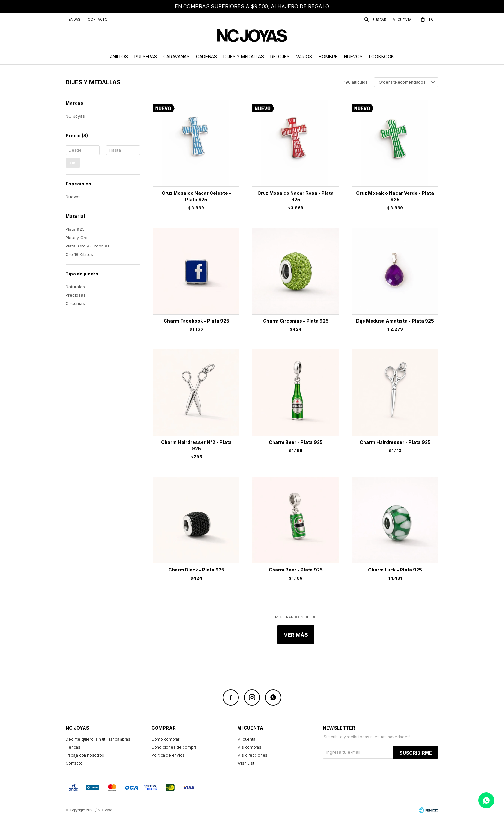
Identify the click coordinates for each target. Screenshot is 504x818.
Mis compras (249, 747)
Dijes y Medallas (244, 56)
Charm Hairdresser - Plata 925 (395, 442)
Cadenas (207, 56)
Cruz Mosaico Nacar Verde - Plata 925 (395, 196)
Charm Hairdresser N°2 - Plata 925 (196, 445)
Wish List (246, 763)
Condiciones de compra (174, 747)
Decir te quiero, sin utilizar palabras (98, 739)
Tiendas (73, 19)
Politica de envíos (168, 755)
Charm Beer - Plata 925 (296, 442)
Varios (304, 56)
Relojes (280, 56)
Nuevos (353, 56)
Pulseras (146, 56)
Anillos (119, 56)
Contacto (98, 19)
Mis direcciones (252, 755)
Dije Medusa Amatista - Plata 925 (395, 321)
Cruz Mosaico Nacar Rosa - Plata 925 (296, 196)
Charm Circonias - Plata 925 (296, 321)
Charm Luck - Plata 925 (395, 570)
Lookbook (382, 56)
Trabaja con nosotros (85, 755)
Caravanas (176, 56)
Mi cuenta (246, 739)
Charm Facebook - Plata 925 (196, 321)
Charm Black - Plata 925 (196, 570)
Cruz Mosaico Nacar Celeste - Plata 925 (196, 196)
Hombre (328, 56)
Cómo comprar (165, 739)
